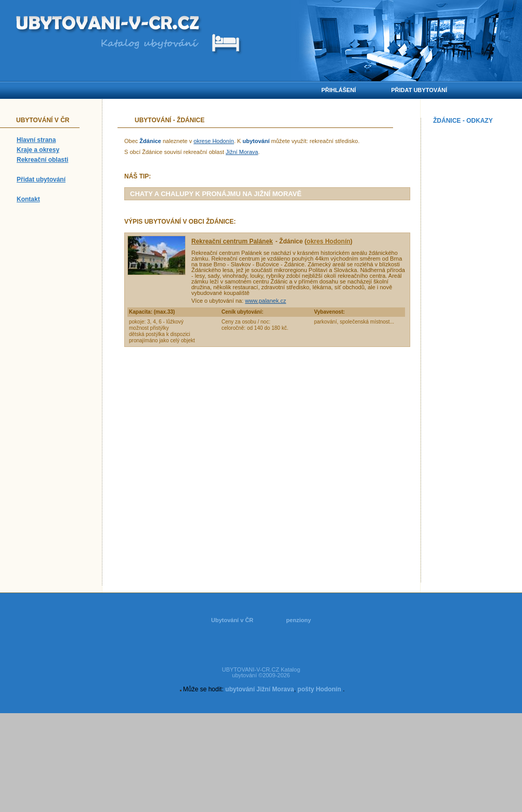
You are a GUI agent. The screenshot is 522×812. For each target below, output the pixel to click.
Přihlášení (339, 90)
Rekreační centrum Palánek (232, 241)
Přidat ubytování (41, 179)
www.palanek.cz (265, 301)
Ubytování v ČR (232, 620)
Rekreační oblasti (42, 160)
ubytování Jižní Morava (259, 689)
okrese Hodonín (214, 141)
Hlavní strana (36, 140)
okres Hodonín (329, 241)
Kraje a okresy (38, 150)
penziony (298, 620)
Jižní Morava (242, 152)
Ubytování (153, 120)
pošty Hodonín (319, 689)
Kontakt (28, 199)
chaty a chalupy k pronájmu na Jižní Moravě (216, 194)
